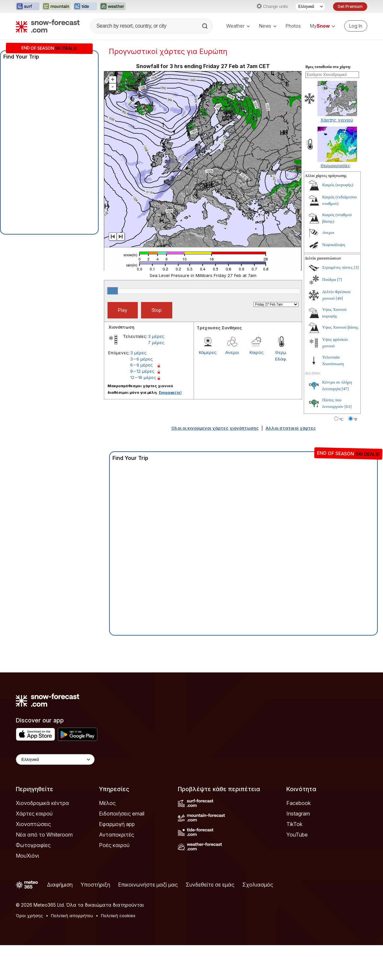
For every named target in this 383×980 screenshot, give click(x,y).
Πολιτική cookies (118, 916)
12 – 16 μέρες (143, 377)
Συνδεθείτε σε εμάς (210, 885)
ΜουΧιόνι (27, 856)
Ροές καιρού (114, 845)
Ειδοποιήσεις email (122, 814)
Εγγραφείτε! (170, 392)
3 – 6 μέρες (142, 359)
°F (356, 419)
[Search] (205, 26)
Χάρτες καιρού (34, 814)
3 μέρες (156, 336)
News (268, 26)
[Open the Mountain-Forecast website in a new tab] (56, 7)
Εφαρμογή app (117, 824)
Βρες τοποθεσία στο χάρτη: (328, 67)
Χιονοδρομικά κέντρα (42, 803)
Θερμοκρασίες (335, 165)
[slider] (112, 291)
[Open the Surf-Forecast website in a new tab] (28, 7)
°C (341, 419)
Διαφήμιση (60, 885)
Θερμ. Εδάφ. (281, 356)
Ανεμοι (232, 352)
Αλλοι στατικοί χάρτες (291, 428)
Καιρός (257, 352)
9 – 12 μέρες (142, 371)
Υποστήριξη (95, 885)
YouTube (297, 835)
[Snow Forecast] (48, 26)
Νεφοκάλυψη (334, 245)
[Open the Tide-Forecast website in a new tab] (85, 7)
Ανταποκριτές (117, 835)
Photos (293, 26)
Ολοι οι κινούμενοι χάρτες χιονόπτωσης (215, 428)
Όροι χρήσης (29, 916)
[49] (339, 298)
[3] (356, 267)
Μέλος (107, 803)
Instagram (298, 814)
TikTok (294, 824)
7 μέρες (156, 342)
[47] (345, 389)
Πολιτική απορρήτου (72, 916)
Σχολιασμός (258, 885)
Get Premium (350, 6)
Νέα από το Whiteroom (44, 835)
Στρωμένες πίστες (337, 267)
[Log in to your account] (356, 26)
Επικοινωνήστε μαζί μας (148, 885)
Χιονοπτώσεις (33, 824)
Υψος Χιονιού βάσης (340, 327)
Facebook (299, 803)
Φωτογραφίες (33, 845)
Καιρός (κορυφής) (338, 185)
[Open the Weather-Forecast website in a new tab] (113, 7)
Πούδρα (329, 279)
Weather (238, 26)
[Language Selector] (310, 7)
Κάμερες (208, 352)
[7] (339, 279)
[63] (348, 406)
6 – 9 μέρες (142, 365)
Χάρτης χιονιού (337, 120)
